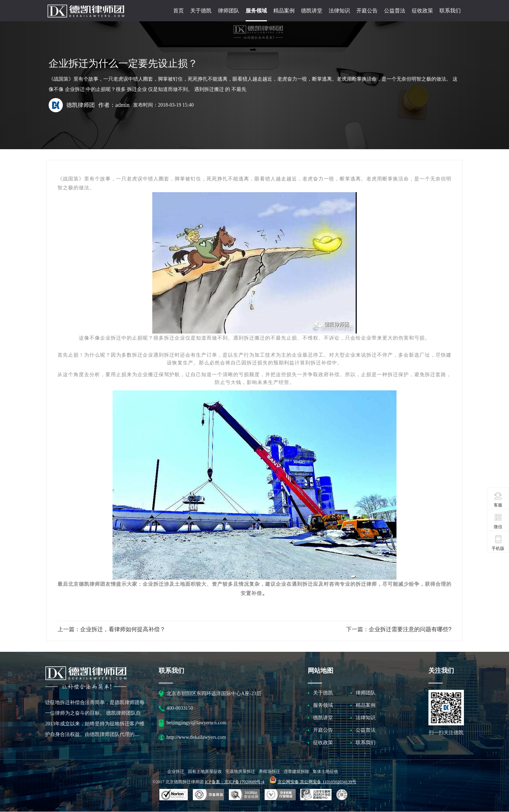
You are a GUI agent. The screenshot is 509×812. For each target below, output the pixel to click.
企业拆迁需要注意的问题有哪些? (410, 629)
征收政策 (422, 11)
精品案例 (284, 11)
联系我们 (450, 11)
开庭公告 (367, 11)
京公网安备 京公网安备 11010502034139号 (317, 782)
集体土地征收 (325, 772)
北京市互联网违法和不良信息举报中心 (316, 795)
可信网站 (244, 795)
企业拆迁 (176, 772)
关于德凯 (201, 11)
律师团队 (229, 11)
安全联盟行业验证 (208, 795)
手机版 (498, 543)
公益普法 (395, 11)
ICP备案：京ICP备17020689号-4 (234, 782)
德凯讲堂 (312, 11)
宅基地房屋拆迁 (240, 772)
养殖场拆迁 (269, 772)
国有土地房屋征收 (205, 772)
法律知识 (339, 11)
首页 (179, 11)
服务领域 (256, 11)
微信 (498, 521)
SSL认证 (174, 795)
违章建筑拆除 (296, 772)
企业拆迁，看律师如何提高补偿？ (123, 629)
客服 (498, 499)
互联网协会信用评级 (343, 795)
